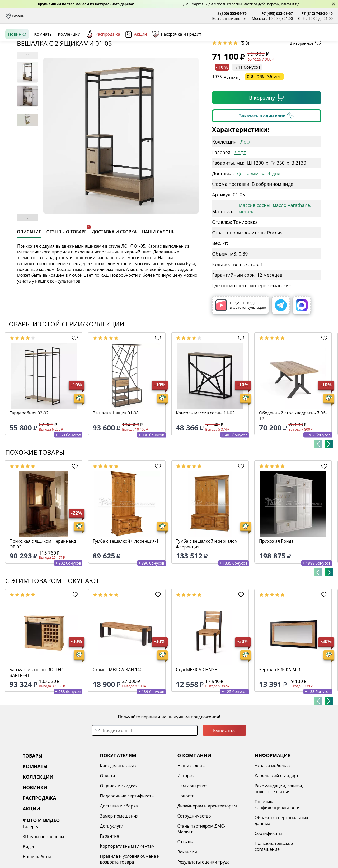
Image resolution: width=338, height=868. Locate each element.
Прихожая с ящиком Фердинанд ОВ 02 (43, 585)
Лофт (246, 182)
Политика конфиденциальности (226, 845)
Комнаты (108, 40)
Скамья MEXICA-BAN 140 (118, 710)
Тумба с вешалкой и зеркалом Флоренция (207, 585)
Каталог (73, 40)
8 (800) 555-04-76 (232, 13)
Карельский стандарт (225, 816)
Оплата (73, 16)
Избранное (301, 40)
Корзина (325, 40)
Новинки (17, 58)
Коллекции (69, 58)
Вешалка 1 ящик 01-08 (116, 454)
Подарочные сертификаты (102, 837)
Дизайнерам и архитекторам (169, 847)
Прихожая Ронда (276, 582)
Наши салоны (155, 16)
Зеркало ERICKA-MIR (280, 710)
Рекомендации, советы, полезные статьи (228, 829)
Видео (274, 827)
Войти (280, 40)
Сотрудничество (156, 857)
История (148, 816)
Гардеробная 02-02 (29, 454)
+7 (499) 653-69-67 (277, 13)
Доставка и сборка (46, 16)
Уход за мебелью (221, 806)
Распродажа (103, 58)
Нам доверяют (154, 827)
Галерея (276, 806)
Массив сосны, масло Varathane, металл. (275, 249)
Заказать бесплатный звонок (309, 58)
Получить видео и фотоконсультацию (241, 346)
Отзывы (131, 16)
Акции (136, 58)
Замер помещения (94, 857)
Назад (19, 70)
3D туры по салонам (288, 816)
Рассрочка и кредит (102, 16)
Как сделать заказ (93, 806)
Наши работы (282, 837)
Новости (148, 837)
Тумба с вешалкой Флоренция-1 (126, 582)
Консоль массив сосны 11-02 (205, 454)
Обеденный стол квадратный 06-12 (293, 456)
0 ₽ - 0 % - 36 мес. (264, 117)
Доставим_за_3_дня (259, 214)
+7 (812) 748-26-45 (317, 13)
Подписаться (225, 771)
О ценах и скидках (93, 827)
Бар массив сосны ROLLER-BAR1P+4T (37, 713)
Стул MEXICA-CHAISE (196, 710)
